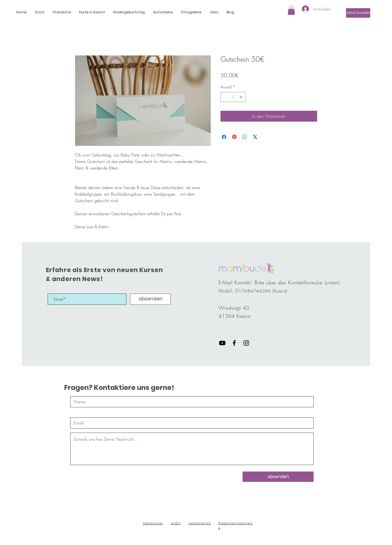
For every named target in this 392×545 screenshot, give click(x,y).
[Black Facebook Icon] (234, 343)
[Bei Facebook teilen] (224, 137)
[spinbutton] (233, 97)
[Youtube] (222, 343)
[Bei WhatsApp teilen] (245, 137)
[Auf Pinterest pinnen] (234, 137)
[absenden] (150, 299)
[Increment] (241, 97)
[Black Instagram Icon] (246, 343)
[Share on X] (255, 137)
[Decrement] (225, 97)
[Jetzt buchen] (358, 13)
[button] (40, 12)
